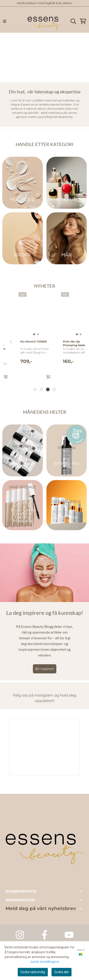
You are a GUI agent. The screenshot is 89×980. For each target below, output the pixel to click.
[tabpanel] (23, 340)
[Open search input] (73, 21)
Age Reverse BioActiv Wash (23, 343)
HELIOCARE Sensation (59, 354)
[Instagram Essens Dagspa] (20, 935)
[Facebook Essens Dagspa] (44, 935)
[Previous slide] (11, 342)
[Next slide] (78, 342)
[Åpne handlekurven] (83, 21)
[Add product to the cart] (35, 377)
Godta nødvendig (33, 972)
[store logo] (45, 21)
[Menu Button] (5, 21)
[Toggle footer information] (82, 891)
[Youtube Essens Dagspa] (69, 935)
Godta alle (62, 972)
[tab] (35, 389)
